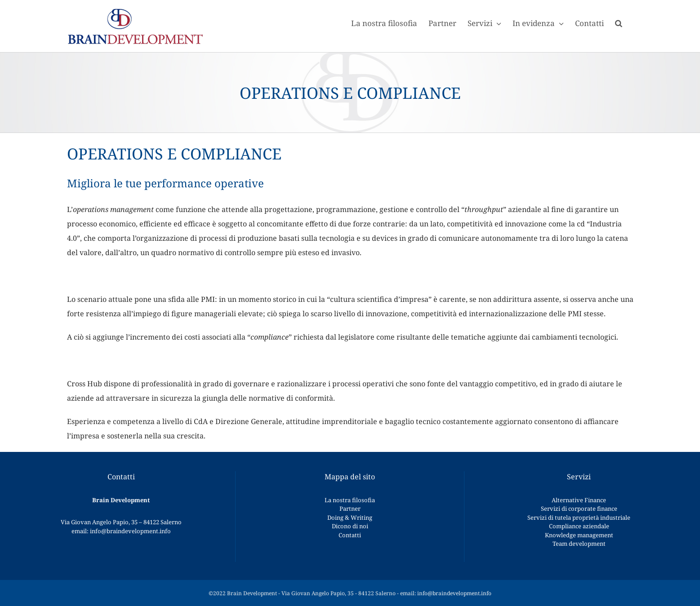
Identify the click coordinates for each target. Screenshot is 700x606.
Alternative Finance (579, 500)
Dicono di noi (350, 526)
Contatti (350, 535)
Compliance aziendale (579, 526)
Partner (350, 509)
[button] (619, 22)
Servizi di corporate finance (579, 509)
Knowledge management (579, 535)
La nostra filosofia (350, 500)
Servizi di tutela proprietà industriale (579, 518)
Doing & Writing (350, 518)
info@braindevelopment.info (130, 531)
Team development (579, 544)
